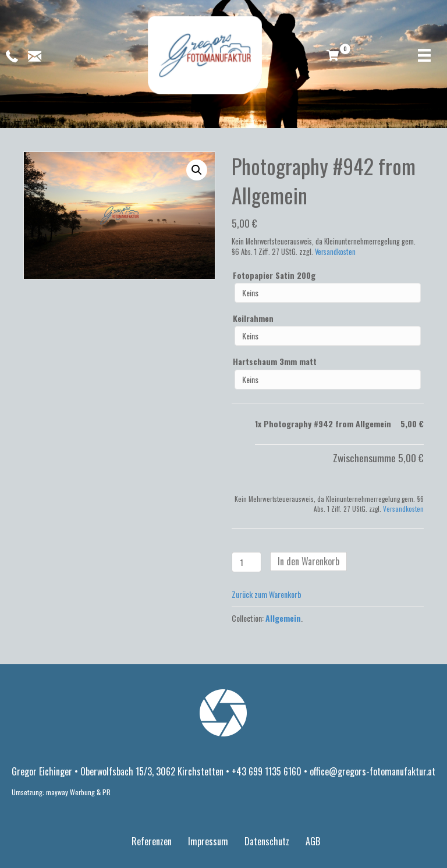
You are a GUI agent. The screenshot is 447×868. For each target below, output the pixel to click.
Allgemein (283, 618)
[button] (197, 170)
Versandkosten (335, 252)
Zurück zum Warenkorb (267, 594)
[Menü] (424, 56)
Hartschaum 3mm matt (275, 362)
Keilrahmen (253, 318)
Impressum (208, 841)
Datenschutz (267, 841)
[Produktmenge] (246, 562)
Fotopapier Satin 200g (274, 275)
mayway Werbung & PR (78, 792)
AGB (313, 841)
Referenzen (152, 841)
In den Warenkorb (308, 561)
